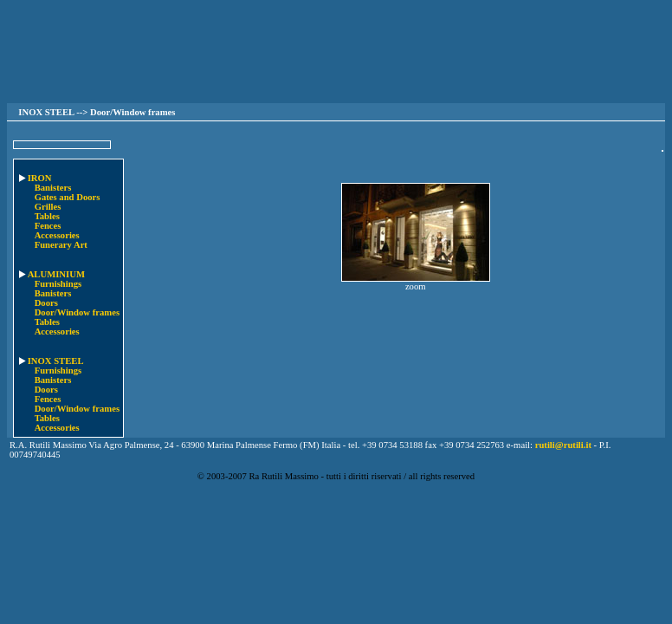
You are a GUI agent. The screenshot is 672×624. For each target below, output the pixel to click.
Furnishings (58, 284)
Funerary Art (61, 245)
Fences (48, 226)
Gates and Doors (68, 197)
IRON (35, 178)
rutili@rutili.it (563, 445)
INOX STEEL (51, 361)
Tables (47, 216)
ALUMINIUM (51, 274)
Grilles (48, 207)
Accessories (57, 235)
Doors (46, 303)
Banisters (53, 188)
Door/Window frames (77, 312)
